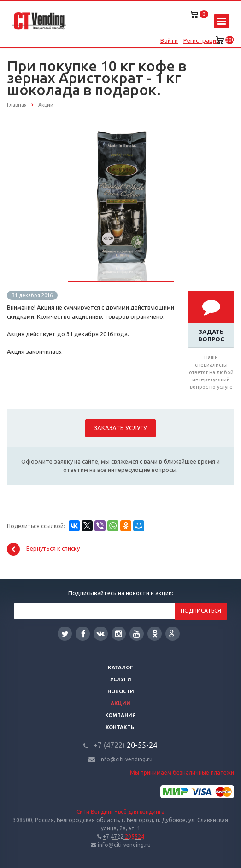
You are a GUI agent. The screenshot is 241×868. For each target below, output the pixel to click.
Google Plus (173, 634)
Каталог (120, 667)
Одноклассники (155, 633)
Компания (120, 715)
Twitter (65, 634)
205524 (123, 836)
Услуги (121, 679)
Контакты (121, 727)
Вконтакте (100, 633)
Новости (121, 691)
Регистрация (201, 40)
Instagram (119, 634)
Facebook (83, 634)
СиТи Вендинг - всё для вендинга (120, 812)
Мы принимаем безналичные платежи (182, 773)
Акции (120, 703)
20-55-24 (125, 745)
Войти (169, 40)
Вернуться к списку (43, 549)
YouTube (137, 634)
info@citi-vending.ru (126, 759)
